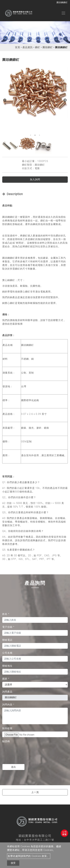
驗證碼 (6, 741)
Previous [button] (4, 100)
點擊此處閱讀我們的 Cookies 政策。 (29, 856)
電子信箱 (8, 627)
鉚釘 (38, 47)
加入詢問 (35, 179)
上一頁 (35, 792)
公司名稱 (7, 653)
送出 (13, 767)
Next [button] (65, 100)
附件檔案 (7, 728)
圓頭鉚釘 (48, 47)
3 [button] (39, 135)
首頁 (17, 47)
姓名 (6, 614)
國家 (6, 679)
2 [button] (35, 135)
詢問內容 (8, 705)
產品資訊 (28, 47)
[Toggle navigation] (63, 13)
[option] (35, 92)
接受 (13, 863)
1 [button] (31, 135)
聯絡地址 (7, 666)
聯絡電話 (7, 640)
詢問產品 (7, 692)
